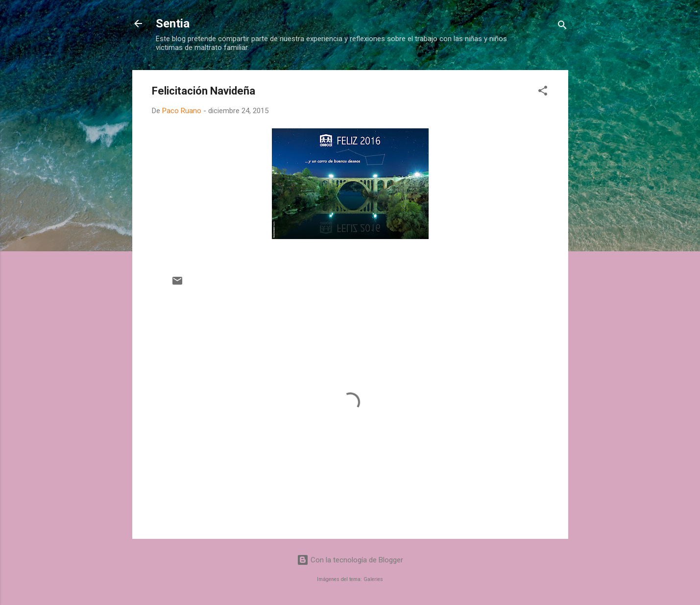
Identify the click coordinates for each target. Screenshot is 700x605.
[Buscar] (562, 27)
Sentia (173, 24)
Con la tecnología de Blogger (350, 560)
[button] (543, 92)
